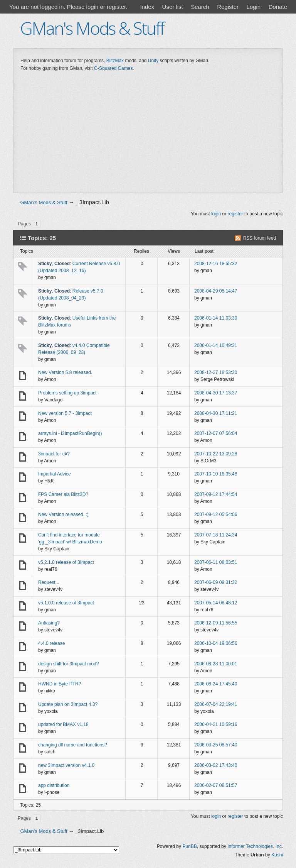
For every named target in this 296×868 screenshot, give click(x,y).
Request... (49, 582)
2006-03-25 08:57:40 (216, 745)
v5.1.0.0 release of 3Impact (66, 603)
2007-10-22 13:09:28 (216, 454)
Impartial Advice (55, 474)
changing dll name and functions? (73, 745)
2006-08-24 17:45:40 (216, 684)
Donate (278, 7)
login (216, 214)
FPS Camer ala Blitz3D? (63, 494)
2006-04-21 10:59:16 (216, 724)
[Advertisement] (148, 134)
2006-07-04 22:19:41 (216, 704)
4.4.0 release (51, 643)
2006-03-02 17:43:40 (216, 765)
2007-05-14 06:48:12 (216, 603)
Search (200, 7)
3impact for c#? (54, 454)
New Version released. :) (63, 514)
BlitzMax (115, 61)
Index (147, 7)
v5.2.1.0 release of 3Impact (66, 562)
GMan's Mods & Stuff (92, 28)
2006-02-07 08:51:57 (216, 785)
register (235, 214)
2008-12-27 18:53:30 (216, 372)
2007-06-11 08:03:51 (216, 562)
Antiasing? (49, 623)
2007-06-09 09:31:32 (216, 582)
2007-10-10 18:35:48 (216, 474)
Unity (153, 61)
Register (228, 7)
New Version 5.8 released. (65, 372)
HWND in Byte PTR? (60, 684)
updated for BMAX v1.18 (63, 724)
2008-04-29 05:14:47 (216, 291)
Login (253, 7)
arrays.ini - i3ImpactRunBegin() (70, 433)
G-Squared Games (114, 68)
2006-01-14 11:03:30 (216, 318)
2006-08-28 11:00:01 (216, 664)
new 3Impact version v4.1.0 (66, 765)
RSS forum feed (260, 238)
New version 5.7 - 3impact (65, 413)
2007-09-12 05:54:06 (216, 514)
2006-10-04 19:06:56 (216, 643)
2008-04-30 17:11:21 (216, 413)
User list (173, 7)
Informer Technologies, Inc (255, 846)
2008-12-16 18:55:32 (216, 264)
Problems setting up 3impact (67, 393)
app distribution (54, 785)
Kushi (277, 855)
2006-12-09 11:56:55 (216, 623)
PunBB (189, 846)
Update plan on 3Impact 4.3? (68, 704)
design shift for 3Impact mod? (68, 664)
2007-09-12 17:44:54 (216, 494)
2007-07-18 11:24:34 (216, 535)
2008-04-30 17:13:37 (216, 393)
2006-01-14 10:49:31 (216, 345)
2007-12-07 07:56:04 (216, 433)
